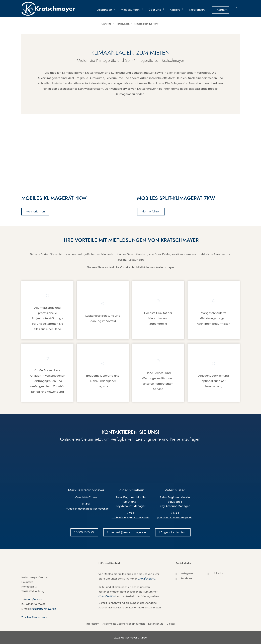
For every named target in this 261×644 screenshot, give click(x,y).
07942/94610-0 (146, 579)
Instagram (187, 573)
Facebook (186, 578)
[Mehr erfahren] (35, 212)
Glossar (171, 624)
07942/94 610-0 (34, 600)
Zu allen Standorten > (34, 617)
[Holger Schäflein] (130, 465)
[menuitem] (236, 9)
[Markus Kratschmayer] (86, 465)
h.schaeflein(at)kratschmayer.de (130, 518)
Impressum (92, 624)
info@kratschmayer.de (43, 609)
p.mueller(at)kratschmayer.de (175, 518)
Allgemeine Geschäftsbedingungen (124, 624)
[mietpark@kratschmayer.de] (127, 532)
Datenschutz (156, 624)
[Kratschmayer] (48, 9)
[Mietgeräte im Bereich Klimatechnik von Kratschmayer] (73, 155)
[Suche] (236, 9)
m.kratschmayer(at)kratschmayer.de (87, 509)
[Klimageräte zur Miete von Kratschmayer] (188, 155)
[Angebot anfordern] (173, 532)
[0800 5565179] (84, 532)
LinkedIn (218, 573)
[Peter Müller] (175, 465)
